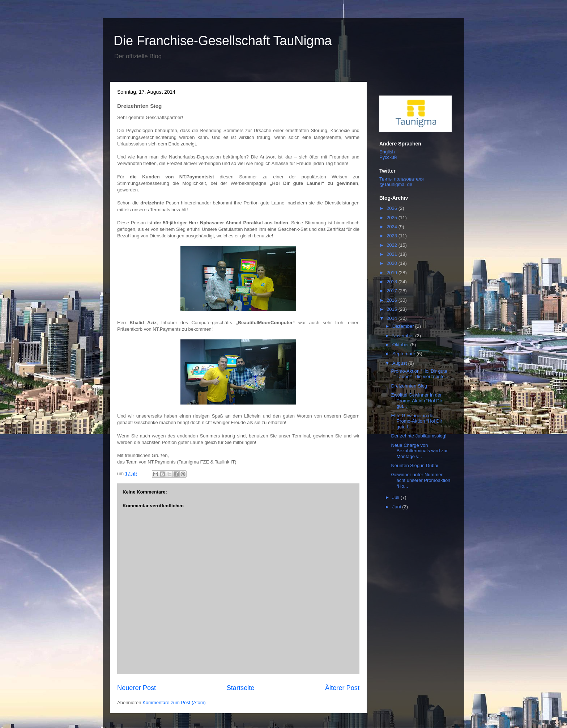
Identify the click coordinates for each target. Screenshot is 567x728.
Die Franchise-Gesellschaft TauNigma (223, 41)
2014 (393, 318)
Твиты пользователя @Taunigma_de (402, 182)
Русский (388, 157)
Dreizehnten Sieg (409, 386)
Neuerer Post (137, 688)
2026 (393, 208)
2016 (393, 300)
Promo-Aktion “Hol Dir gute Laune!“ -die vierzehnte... (420, 374)
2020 (393, 263)
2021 (393, 254)
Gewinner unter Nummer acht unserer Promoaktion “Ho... (421, 480)
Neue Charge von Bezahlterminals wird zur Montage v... (419, 451)
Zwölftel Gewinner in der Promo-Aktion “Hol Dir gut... (416, 401)
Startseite (241, 688)
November (404, 336)
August (400, 363)
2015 (393, 309)
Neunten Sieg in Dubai (414, 465)
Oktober (401, 345)
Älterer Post (342, 688)
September (404, 354)
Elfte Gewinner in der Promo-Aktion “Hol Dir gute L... (416, 421)
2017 (393, 291)
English (387, 152)
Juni (397, 507)
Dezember (404, 326)
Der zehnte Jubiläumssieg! (419, 436)
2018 (393, 282)
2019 (393, 273)
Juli (397, 497)
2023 (393, 236)
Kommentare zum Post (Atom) (174, 702)
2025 (393, 218)
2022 (393, 245)
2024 (393, 227)
